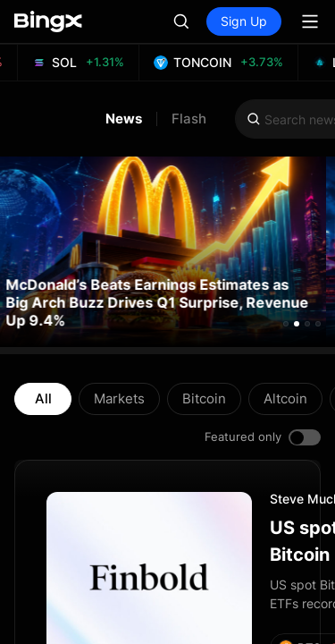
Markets (119, 398)
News (124, 119)
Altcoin (285, 398)
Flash (189, 119)
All (43, 398)
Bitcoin (204, 398)
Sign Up (244, 21)
